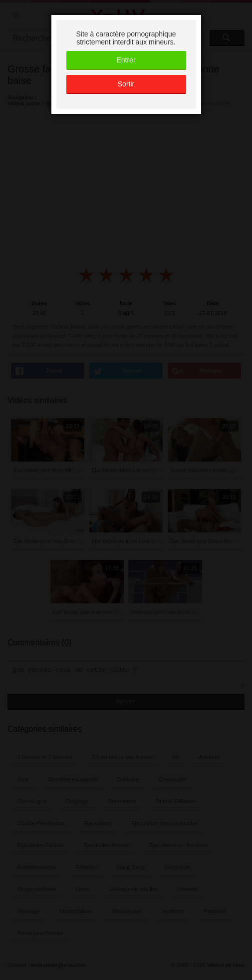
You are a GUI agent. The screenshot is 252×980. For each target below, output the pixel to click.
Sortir (126, 84)
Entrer (126, 60)
